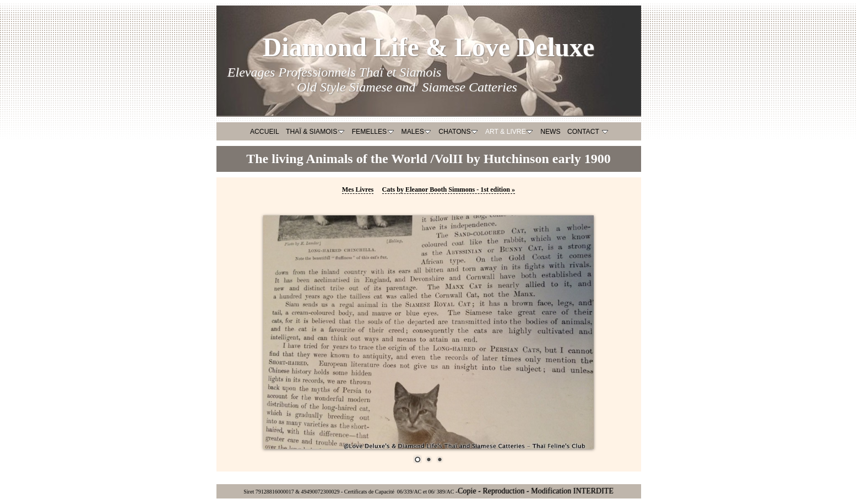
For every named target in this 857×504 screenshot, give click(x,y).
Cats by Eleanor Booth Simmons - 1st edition (449, 189)
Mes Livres (358, 189)
